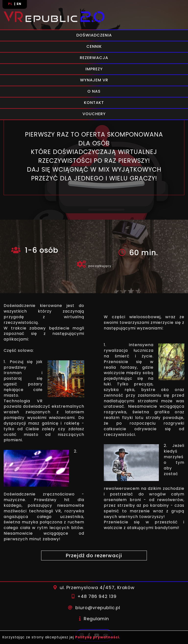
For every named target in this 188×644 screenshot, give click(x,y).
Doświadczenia (94, 35)
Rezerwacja (94, 58)
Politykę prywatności (97, 637)
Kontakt (94, 103)
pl (11, 4)
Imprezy (94, 69)
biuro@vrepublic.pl (98, 608)
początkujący (100, 266)
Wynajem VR (94, 80)
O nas (94, 91)
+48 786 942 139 (97, 596)
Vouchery (94, 114)
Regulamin (96, 619)
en (19, 4)
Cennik (94, 46)
